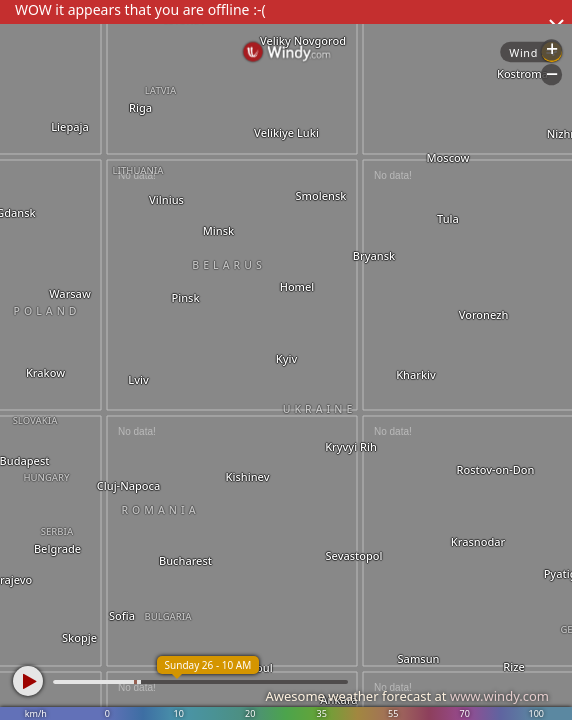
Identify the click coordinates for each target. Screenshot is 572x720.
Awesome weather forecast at (407, 696)
